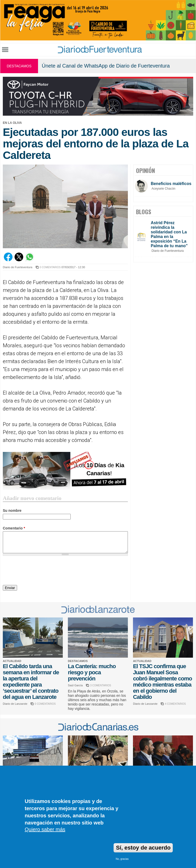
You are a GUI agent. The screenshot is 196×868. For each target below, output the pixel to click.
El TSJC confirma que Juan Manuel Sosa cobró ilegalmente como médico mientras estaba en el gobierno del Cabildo (162, 682)
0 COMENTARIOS (50, 267)
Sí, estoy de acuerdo (143, 848)
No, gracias (122, 859)
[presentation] (42, 571)
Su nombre (12, 511)
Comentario (14, 528)
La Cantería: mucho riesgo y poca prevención (92, 672)
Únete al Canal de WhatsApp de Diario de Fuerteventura (106, 66)
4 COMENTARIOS (175, 704)
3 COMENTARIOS (101, 685)
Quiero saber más (45, 829)
